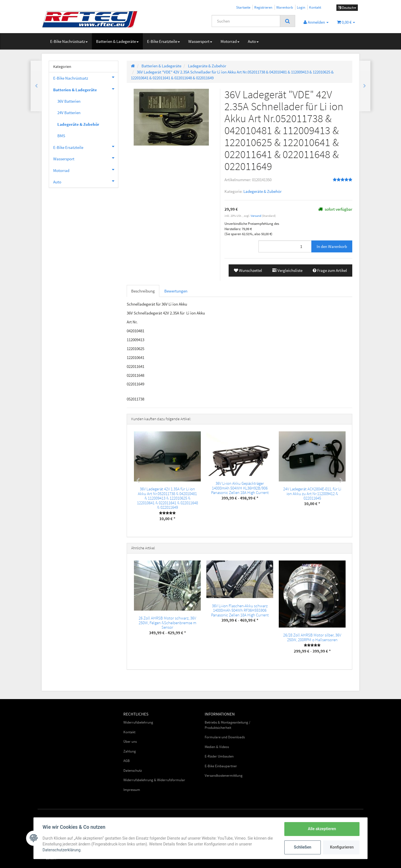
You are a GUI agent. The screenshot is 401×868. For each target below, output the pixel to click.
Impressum (132, 790)
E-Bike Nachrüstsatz (69, 41)
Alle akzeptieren (322, 829)
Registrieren (263, 7)
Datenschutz (133, 770)
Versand (256, 216)
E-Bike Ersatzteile (163, 41)
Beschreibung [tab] (143, 291)
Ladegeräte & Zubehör (262, 191)
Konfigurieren (342, 847)
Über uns (130, 742)
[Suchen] (246, 21)
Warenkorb (285, 7)
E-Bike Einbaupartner (221, 766)
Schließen (303, 847)
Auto (253, 41)
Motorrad (230, 41)
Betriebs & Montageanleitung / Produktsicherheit (228, 725)
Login (301, 7)
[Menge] (285, 246)
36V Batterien (69, 101)
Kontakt (315, 7)
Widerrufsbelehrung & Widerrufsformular (154, 780)
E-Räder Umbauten (219, 756)
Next (341, 481)
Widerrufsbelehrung (138, 722)
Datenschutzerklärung (62, 850)
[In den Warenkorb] (332, 246)
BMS (61, 136)
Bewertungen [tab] (176, 291)
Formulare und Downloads (225, 737)
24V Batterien (69, 113)
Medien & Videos (217, 747)
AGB (127, 761)
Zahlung (130, 751)
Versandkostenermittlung (224, 775)
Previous (138, 481)
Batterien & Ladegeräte (117, 41)
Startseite (243, 7)
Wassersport (200, 41)
